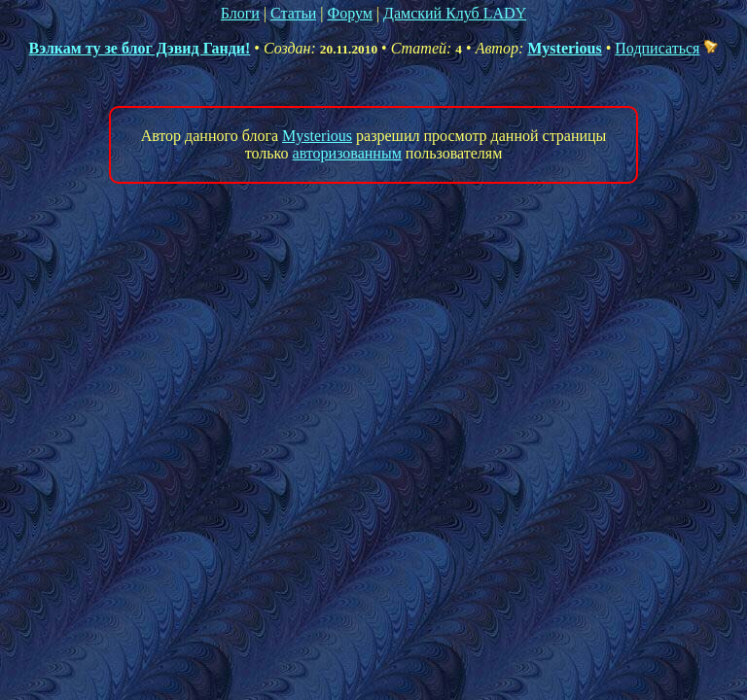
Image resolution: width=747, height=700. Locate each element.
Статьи (293, 13)
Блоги (240, 13)
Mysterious (564, 48)
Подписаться (666, 48)
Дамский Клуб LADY (455, 13)
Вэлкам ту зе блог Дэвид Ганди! (140, 48)
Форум (349, 13)
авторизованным (347, 153)
